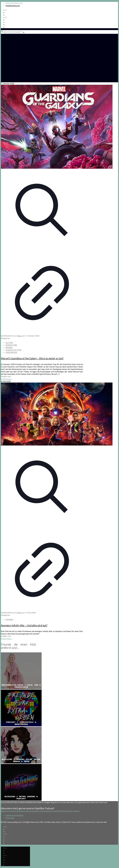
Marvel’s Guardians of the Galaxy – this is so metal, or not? (32, 358)
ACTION (9, 343)
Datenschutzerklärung (14, 815)
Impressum (10, 818)
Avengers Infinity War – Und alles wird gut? (24, 625)
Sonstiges (9, 619)
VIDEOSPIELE (11, 352)
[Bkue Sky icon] (6, 17)
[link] (24, 32)
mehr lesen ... (7, 379)
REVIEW (9, 347)
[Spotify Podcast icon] (6, 10)
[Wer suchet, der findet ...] (13, 33)
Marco (20, 336)
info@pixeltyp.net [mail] (13, 6)
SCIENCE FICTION (13, 350)
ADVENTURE (11, 345)
